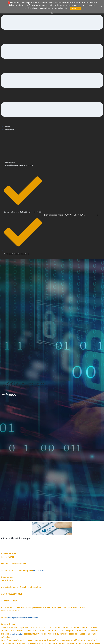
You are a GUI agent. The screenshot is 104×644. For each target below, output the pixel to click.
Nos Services (11, 129)
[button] (52, 66)
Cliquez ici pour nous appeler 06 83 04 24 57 (24, 165)
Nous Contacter (12, 162)
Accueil (8, 126)
